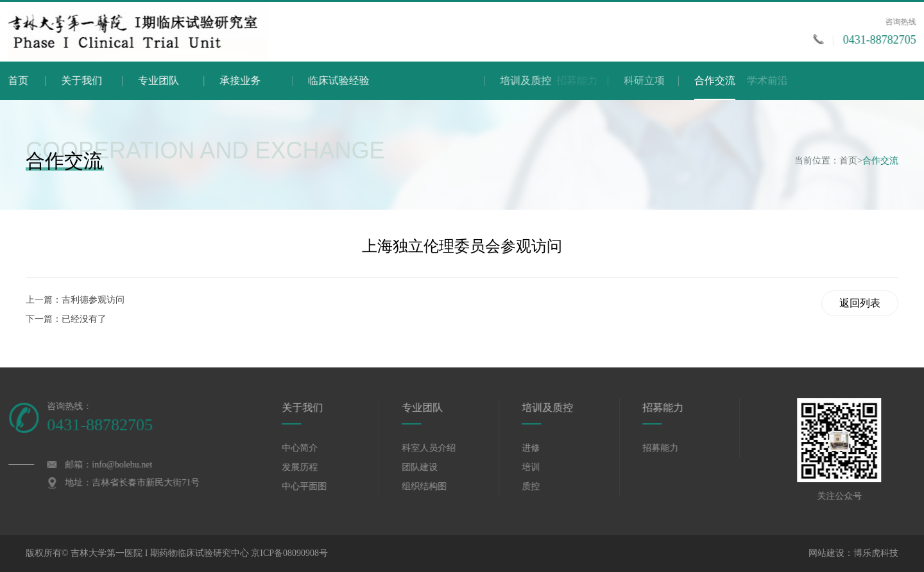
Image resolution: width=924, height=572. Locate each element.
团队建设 (432, 467)
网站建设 (826, 553)
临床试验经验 (404, 80)
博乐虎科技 (876, 553)
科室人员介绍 (441, 448)
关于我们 (94, 80)
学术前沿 (830, 80)
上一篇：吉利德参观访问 (75, 300)
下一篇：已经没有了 (66, 319)
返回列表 (860, 303)
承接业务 (280, 80)
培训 (543, 467)
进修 (543, 448)
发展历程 (312, 467)
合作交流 (715, 88)
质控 (543, 486)
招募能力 (675, 408)
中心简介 (312, 448)
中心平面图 (316, 486)
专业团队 (182, 80)
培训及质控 (616, 80)
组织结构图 (436, 486)
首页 (22, 80)
